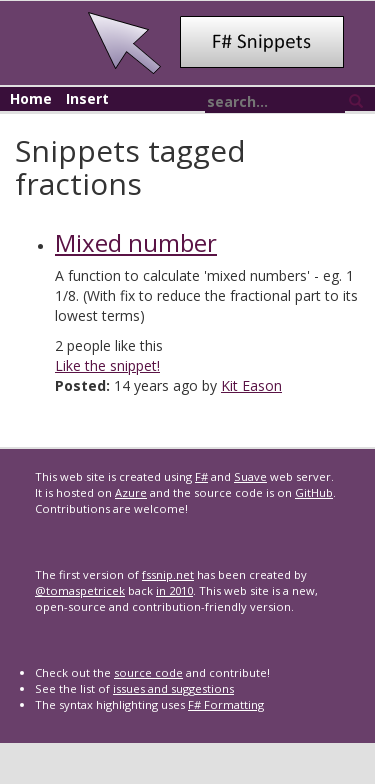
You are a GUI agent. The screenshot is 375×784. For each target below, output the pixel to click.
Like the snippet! (107, 365)
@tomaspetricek (80, 590)
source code (148, 672)
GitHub (314, 492)
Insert (87, 98)
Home (31, 98)
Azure (131, 492)
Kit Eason (251, 385)
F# (201, 476)
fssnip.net (168, 574)
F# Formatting (226, 704)
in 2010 (174, 590)
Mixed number (136, 242)
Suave (250, 476)
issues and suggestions (173, 688)
